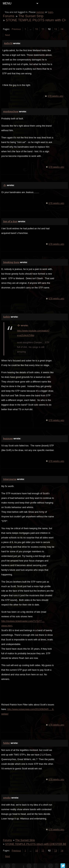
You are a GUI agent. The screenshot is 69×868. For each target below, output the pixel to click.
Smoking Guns (11, 262)
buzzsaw (8, 439)
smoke (7, 798)
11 (43, 29)
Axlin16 (8, 43)
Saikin (7, 317)
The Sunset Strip (31, 16)
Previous (16, 29)
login (50, 12)
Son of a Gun (10, 221)
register (40, 12)
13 (56, 29)
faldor (7, 743)
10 (36, 29)
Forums (9, 16)
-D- (5, 185)
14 (62, 29)
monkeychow (11, 112)
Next (7, 35)
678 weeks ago (55, 96)
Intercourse (10, 479)
